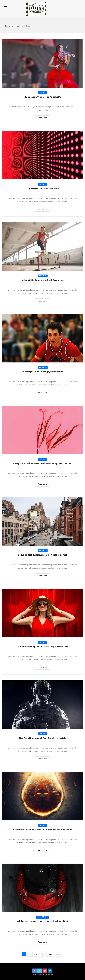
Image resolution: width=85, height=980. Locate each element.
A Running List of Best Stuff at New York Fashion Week (43, 830)
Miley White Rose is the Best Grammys (43, 280)
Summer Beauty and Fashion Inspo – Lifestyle (43, 646)
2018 (19, 26)
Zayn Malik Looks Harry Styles (43, 189)
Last (59, 954)
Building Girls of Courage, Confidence (42, 372)
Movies (43, 276)
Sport (43, 93)
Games (42, 459)
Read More (42, 118)
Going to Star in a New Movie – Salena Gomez (42, 555)
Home (9, 26)
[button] (5, 7)
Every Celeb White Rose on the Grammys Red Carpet (42, 463)
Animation (42, 917)
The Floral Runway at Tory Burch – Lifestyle (42, 738)
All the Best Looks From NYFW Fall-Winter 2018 (42, 921)
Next (50, 954)
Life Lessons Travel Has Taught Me (42, 97)
